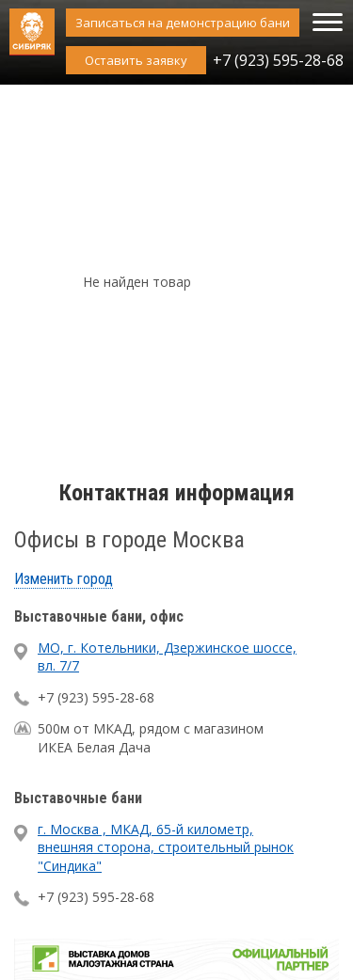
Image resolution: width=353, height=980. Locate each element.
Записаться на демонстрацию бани (183, 23)
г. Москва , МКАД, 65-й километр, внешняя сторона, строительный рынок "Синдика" (166, 847)
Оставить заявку (136, 60)
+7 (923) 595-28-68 (278, 60)
